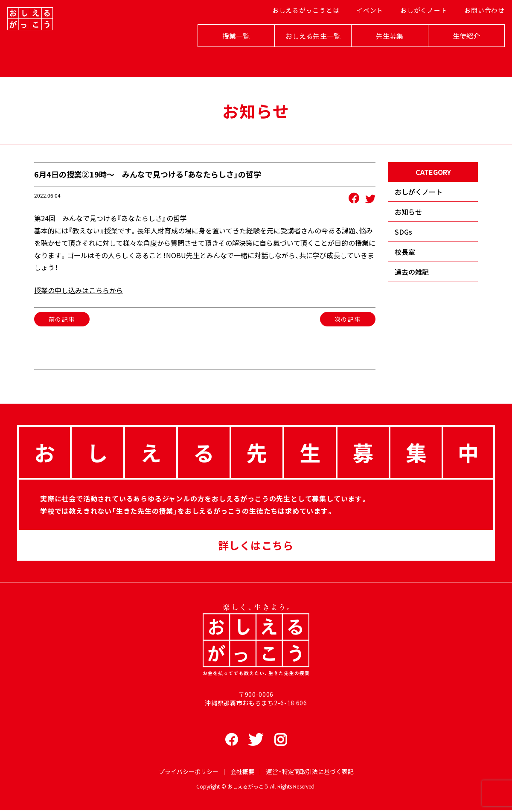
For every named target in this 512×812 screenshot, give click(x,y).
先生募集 (380, 52)
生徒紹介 (457, 52)
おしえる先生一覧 (303, 52)
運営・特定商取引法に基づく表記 (310, 773)
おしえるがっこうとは (306, 30)
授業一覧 (226, 52)
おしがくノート (418, 30)
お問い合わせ (476, 30)
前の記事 (62, 319)
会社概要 (242, 773)
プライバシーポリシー (189, 773)
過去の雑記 (412, 272)
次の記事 (348, 319)
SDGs (403, 232)
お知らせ (408, 212)
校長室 (405, 252)
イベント (367, 30)
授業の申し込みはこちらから (79, 290)
